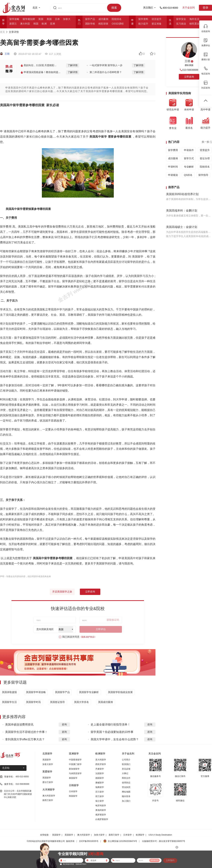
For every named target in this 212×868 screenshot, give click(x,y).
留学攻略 (14, 19)
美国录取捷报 (9, 692)
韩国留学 (73, 796)
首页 (2, 32)
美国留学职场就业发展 (120, 692)
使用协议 (126, 783)
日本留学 (73, 791)
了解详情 (73, 65)
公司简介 (126, 760)
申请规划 (173, 175)
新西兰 (13, 24)
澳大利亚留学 (49, 796)
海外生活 (194, 19)
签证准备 (157, 24)
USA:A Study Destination (160, 835)
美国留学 (47, 760)
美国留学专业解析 (89, 692)
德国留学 (100, 778)
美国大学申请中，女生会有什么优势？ (115, 739)
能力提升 (143, 24)
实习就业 (181, 24)
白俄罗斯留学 (102, 819)
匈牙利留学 (101, 806)
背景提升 (205, 150)
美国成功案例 (105, 702)
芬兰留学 (100, 792)
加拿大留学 (48, 764)
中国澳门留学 (75, 764)
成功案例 (103, 19)
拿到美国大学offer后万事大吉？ (25, 739)
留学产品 (90, 19)
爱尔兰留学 (48, 782)
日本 (57, 19)
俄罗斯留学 (101, 815)
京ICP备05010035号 (89, 841)
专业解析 (189, 167)
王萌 (5, 54)
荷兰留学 (100, 796)
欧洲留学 (140, 835)
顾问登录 (126, 796)
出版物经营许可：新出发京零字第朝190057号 (164, 841)
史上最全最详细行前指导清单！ (110, 725)
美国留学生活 (9, 702)
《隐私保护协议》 (88, 637)
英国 (41, 19)
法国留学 (100, 773)
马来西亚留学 (75, 773)
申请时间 (173, 167)
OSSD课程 (118, 24)
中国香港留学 (75, 760)
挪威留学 (100, 783)
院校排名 (117, 19)
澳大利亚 (25, 24)
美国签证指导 (57, 702)
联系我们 (126, 764)
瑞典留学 (100, 787)
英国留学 (47, 778)
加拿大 (67, 19)
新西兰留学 (48, 800)
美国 (49, 19)
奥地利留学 (101, 810)
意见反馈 (126, 769)
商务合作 (126, 778)
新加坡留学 (74, 769)
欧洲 (44, 24)
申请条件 (189, 150)
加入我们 (126, 801)
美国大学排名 (81, 702)
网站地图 (126, 792)
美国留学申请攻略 (36, 692)
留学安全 (181, 19)
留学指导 (203, 175)
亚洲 (52, 24)
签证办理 (205, 158)
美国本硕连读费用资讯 (19, 725)
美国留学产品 (62, 692)
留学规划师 (29, 19)
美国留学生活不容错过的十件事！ (26, 732)
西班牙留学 (101, 764)
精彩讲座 (103, 24)
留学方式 (189, 158)
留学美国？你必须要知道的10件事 (112, 732)
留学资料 (143, 19)
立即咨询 (90, 592)
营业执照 (126, 787)
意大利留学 (101, 760)
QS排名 (188, 175)
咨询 (64, 724)
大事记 (125, 773)
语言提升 (157, 19)
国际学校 (90, 24)
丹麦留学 (100, 769)
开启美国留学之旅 (62, 592)
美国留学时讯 (33, 702)
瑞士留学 (100, 801)
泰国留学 (73, 778)
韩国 (36, 24)
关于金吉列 (189, 8)
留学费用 (173, 150)
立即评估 (101, 629)
